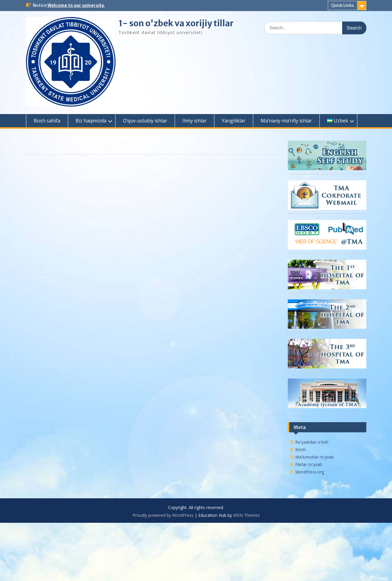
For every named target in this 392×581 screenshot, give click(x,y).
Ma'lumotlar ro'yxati (315, 457)
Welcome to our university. (76, 5)
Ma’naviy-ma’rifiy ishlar (286, 121)
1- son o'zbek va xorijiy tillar (176, 23)
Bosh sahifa (47, 121)
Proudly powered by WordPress (163, 515)
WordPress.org (310, 472)
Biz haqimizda (91, 121)
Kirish (300, 449)
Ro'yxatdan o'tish (312, 442)
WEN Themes (246, 515)
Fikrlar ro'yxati (309, 464)
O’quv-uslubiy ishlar (145, 121)
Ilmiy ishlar (195, 121)
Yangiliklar (234, 121)
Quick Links (342, 5)
